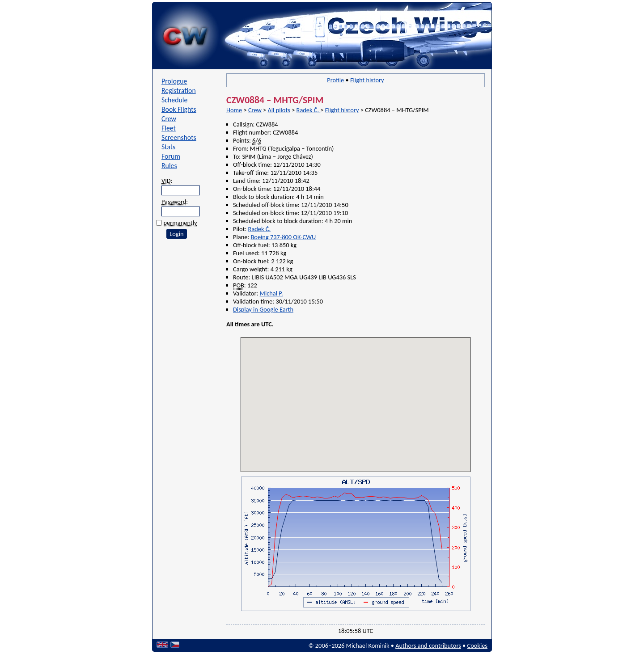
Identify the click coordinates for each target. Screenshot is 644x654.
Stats (168, 147)
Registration (179, 91)
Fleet (169, 128)
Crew (169, 119)
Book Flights (179, 109)
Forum (171, 156)
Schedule (174, 100)
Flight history (367, 80)
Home (234, 110)
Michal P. (271, 293)
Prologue (174, 81)
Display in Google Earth (263, 309)
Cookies (477, 646)
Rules (169, 166)
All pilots (279, 110)
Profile (335, 80)
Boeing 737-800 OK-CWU (283, 237)
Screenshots (179, 137)
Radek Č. (309, 110)
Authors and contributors (428, 646)
